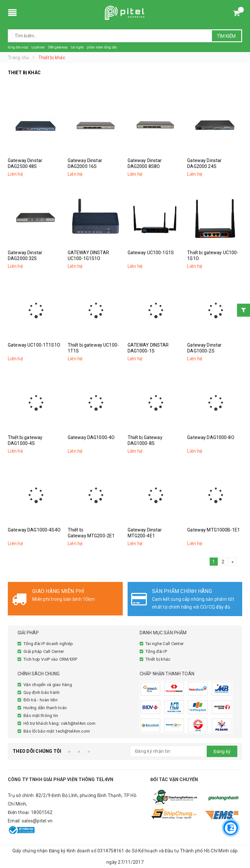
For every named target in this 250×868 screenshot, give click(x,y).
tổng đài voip (18, 47)
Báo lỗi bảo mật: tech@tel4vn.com (57, 731)
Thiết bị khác (158, 659)
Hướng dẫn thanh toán (45, 708)
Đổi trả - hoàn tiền (41, 700)
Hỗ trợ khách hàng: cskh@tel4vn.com (60, 723)
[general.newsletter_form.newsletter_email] (184, 751)
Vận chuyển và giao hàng (48, 685)
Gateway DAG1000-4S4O (34, 530)
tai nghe (77, 47)
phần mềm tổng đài (102, 47)
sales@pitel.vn (37, 821)
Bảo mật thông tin (41, 716)
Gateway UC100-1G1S (151, 253)
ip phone (38, 47)
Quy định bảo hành (42, 692)
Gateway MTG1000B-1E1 (214, 530)
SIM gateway (58, 47)
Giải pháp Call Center (44, 651)
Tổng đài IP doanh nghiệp (48, 644)
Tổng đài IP (156, 651)
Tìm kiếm (226, 36)
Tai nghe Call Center (165, 644)
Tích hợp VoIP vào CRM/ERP (50, 659)
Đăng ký (222, 751)
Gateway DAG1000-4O (91, 437)
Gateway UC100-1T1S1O (34, 345)
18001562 (42, 812)
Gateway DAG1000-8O (211, 437)
